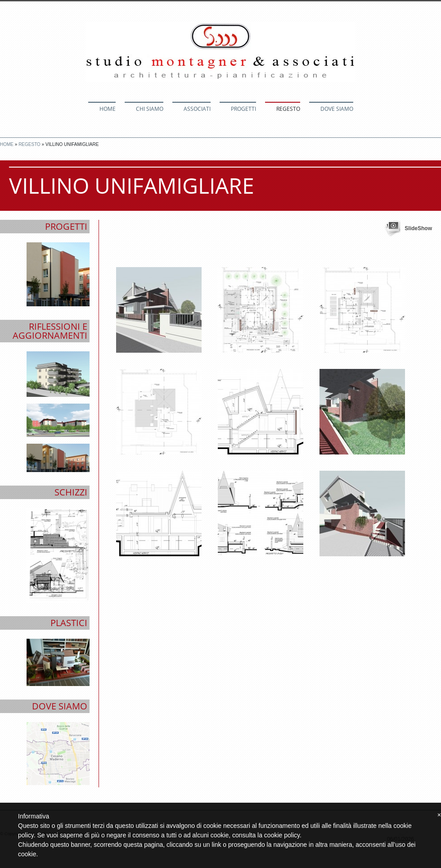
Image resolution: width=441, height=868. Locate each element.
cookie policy (282, 835)
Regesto (288, 109)
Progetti (243, 109)
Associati (197, 109)
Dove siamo (337, 109)
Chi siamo (150, 109)
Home (108, 109)
